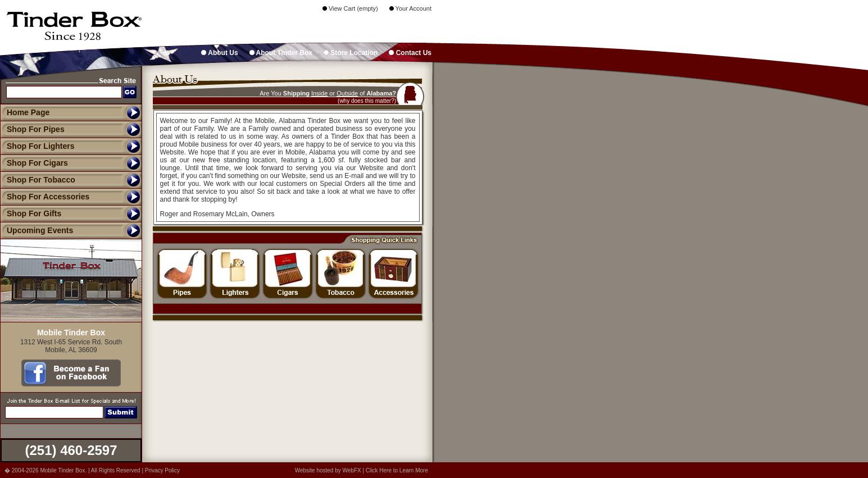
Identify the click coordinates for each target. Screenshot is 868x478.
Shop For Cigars (34, 163)
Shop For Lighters (37, 146)
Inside (319, 93)
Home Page (28, 112)
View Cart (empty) (350, 8)
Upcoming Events (37, 230)
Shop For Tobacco (38, 180)
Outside (347, 93)
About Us (219, 53)
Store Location (351, 53)
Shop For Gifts (31, 213)
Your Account (410, 8)
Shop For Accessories (45, 197)
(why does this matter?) (367, 101)
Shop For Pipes (32, 129)
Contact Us (410, 53)
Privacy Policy (162, 470)
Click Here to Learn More (397, 470)
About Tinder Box (281, 53)
